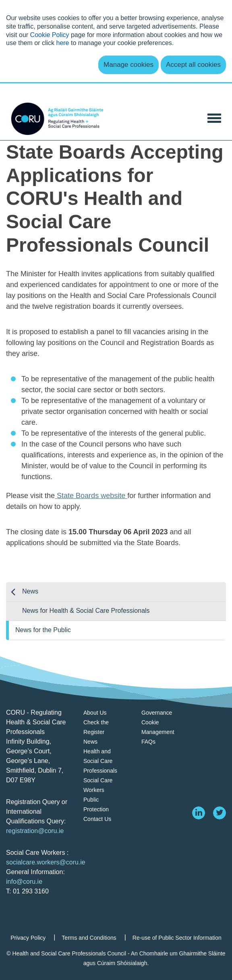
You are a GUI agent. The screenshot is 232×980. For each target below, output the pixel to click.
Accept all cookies (193, 65)
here (62, 43)
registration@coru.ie (35, 831)
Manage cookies (128, 65)
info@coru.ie (24, 882)
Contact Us (97, 819)
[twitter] (220, 813)
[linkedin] (199, 813)
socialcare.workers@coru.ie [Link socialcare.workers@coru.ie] (46, 862)
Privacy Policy (28, 938)
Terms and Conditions (89, 938)
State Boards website (91, 496)
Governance (157, 713)
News (30, 591)
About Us (95, 713)
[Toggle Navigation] (214, 117)
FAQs (148, 742)
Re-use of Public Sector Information (177, 938)
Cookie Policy (50, 35)
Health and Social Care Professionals (100, 761)
